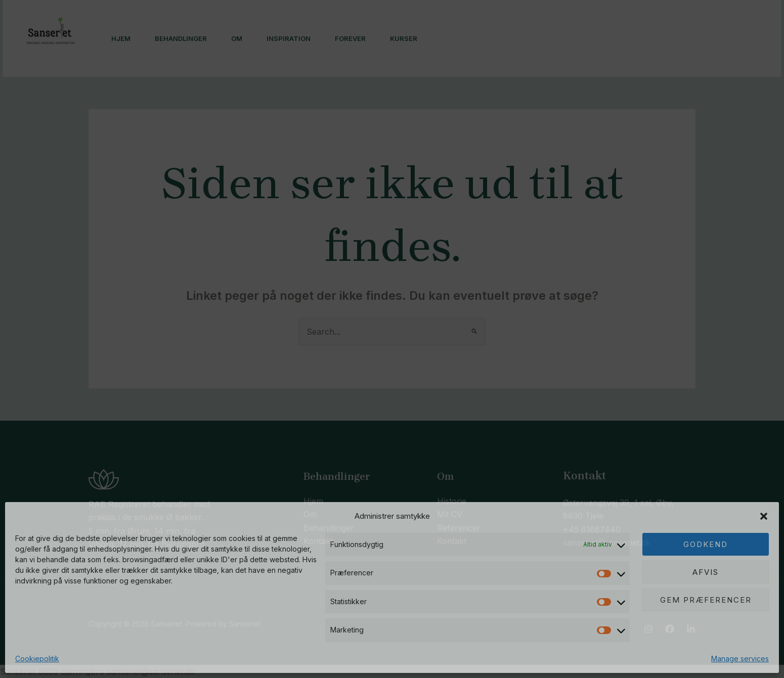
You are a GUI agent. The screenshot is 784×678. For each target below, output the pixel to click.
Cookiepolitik (37, 659)
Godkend (706, 544)
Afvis (706, 572)
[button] (764, 516)
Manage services (740, 659)
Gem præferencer (706, 600)
